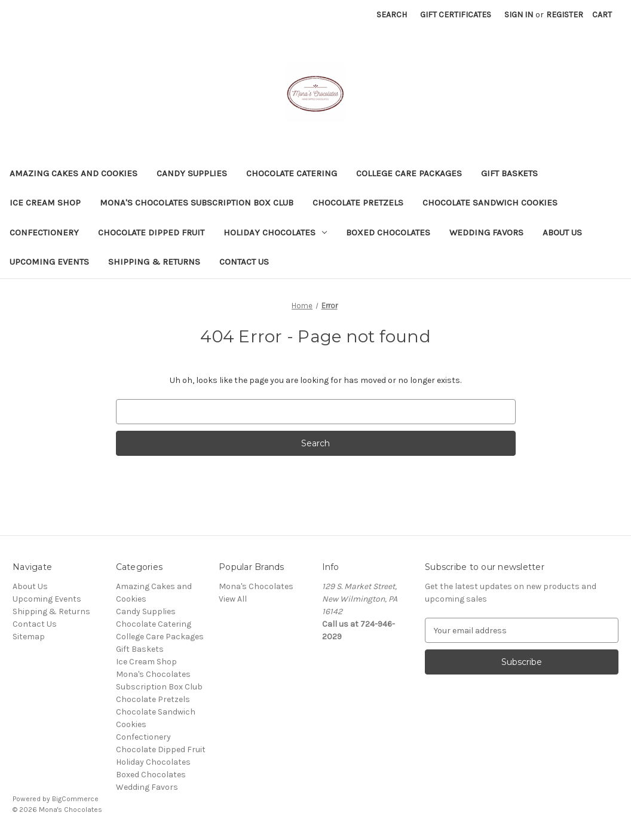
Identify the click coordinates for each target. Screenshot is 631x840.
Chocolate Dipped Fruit (151, 232)
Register (565, 15)
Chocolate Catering (292, 173)
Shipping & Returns (154, 262)
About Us (562, 232)
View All (233, 599)
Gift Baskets (509, 173)
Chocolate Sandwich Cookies (490, 203)
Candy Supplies (192, 173)
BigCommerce (75, 799)
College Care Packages (409, 173)
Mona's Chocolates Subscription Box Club (197, 203)
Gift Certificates (456, 15)
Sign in (519, 15)
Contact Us (244, 262)
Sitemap (29, 637)
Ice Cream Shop (45, 203)
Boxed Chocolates (388, 232)
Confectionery (44, 232)
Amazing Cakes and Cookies (73, 173)
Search (392, 15)
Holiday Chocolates (275, 232)
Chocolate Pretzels (358, 203)
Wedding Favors (486, 232)
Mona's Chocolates (256, 586)
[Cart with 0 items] (602, 15)
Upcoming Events (49, 262)
